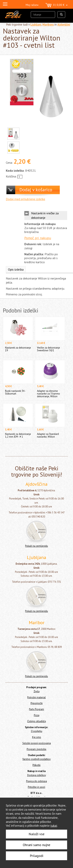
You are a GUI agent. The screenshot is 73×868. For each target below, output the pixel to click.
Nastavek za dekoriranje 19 (18, 349)
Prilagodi (36, 856)
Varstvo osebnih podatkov (36, 759)
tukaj (54, 826)
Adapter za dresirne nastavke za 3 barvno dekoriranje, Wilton (48, 394)
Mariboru (48, 25)
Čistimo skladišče (37, 721)
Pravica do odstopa (36, 781)
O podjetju (37, 731)
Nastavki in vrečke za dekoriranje (45, 215)
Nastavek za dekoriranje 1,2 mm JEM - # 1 (18, 435)
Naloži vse (36, 834)
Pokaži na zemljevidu (36, 546)
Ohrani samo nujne (36, 845)
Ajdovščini (64, 25)
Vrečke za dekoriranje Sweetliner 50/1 (48, 349)
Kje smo (37, 737)
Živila (37, 691)
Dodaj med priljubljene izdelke (26, 199)
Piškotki (36, 765)
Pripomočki (37, 703)
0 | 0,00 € (57, 5)
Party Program (36, 709)
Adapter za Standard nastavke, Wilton (48, 435)
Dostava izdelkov (37, 775)
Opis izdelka (16, 269)
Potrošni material (36, 697)
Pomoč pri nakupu (38, 238)
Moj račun (32, 5)
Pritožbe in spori (36, 787)
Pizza (37, 715)
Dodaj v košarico (36, 190)
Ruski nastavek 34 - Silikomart (15, 392)
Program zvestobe (36, 749)
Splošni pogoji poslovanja (37, 743)
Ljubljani (36, 25)
